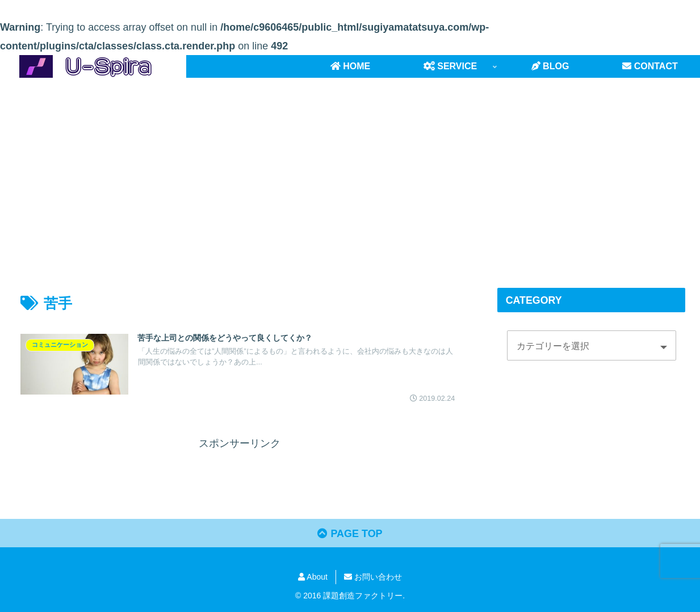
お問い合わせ (373, 577)
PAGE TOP (350, 534)
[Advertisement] (350, 171)
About (313, 577)
